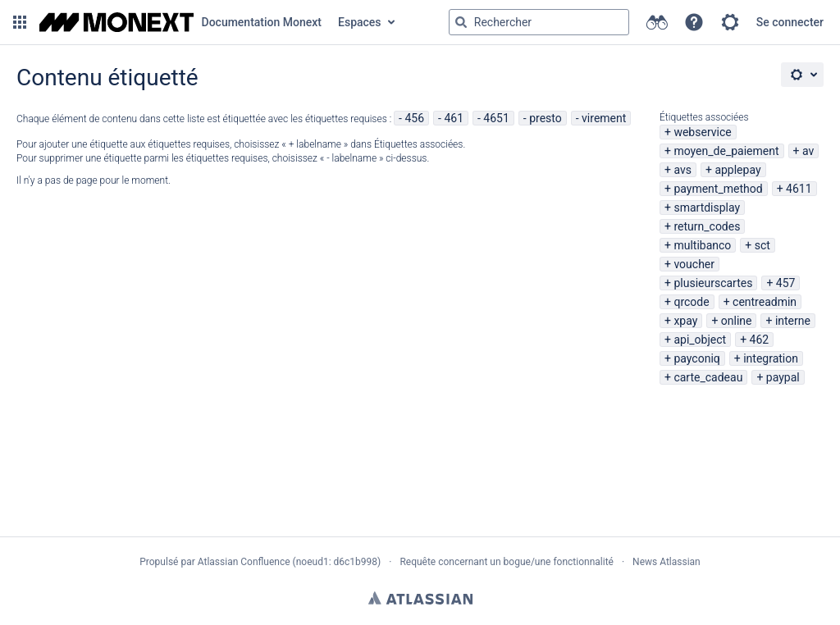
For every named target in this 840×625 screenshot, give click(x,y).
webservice (702, 132)
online (737, 321)
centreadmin (765, 302)
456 (414, 118)
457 (786, 283)
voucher (694, 264)
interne (793, 321)
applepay (737, 170)
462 (760, 340)
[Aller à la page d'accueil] (180, 22)
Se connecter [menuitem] (790, 22)
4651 (496, 118)
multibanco (702, 245)
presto (546, 118)
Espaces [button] (360, 22)
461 (454, 118)
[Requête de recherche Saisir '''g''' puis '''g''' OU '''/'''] (539, 22)
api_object (700, 340)
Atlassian (420, 598)
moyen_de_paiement (726, 151)
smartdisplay (707, 208)
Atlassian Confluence (244, 562)
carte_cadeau (708, 377)
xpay (685, 321)
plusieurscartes (713, 283)
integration (771, 358)
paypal (783, 377)
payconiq (696, 358)
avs (682, 170)
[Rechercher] (461, 22)
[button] (20, 22)
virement (604, 118)
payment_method (718, 189)
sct (762, 245)
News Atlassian (667, 562)
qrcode (691, 302)
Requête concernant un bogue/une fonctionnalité (507, 562)
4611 (799, 189)
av (808, 151)
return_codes (707, 226)
